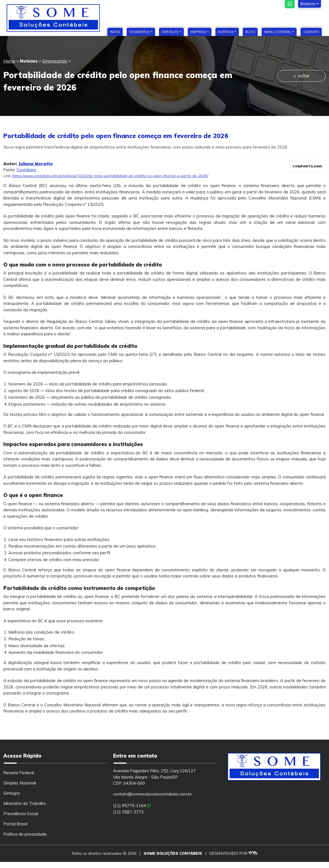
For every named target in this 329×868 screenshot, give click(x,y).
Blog (250, 32)
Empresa (198, 32)
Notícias (226, 32)
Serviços (170, 32)
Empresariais (55, 61)
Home (9, 61)
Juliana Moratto (36, 164)
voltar (301, 76)
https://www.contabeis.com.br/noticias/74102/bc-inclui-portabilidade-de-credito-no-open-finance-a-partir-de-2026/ (110, 176)
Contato (311, 32)
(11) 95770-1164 (132, 806)
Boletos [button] (308, 4)
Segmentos (140, 32)
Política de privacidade (25, 834)
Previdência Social (21, 814)
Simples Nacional (20, 783)
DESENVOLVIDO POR (229, 853)
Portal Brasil (15, 824)
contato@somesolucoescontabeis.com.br (152, 794)
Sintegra (11, 793)
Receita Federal (19, 773)
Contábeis (26, 170)
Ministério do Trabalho (25, 803)
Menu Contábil (278, 32)
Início (115, 32)
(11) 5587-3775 (128, 812)
